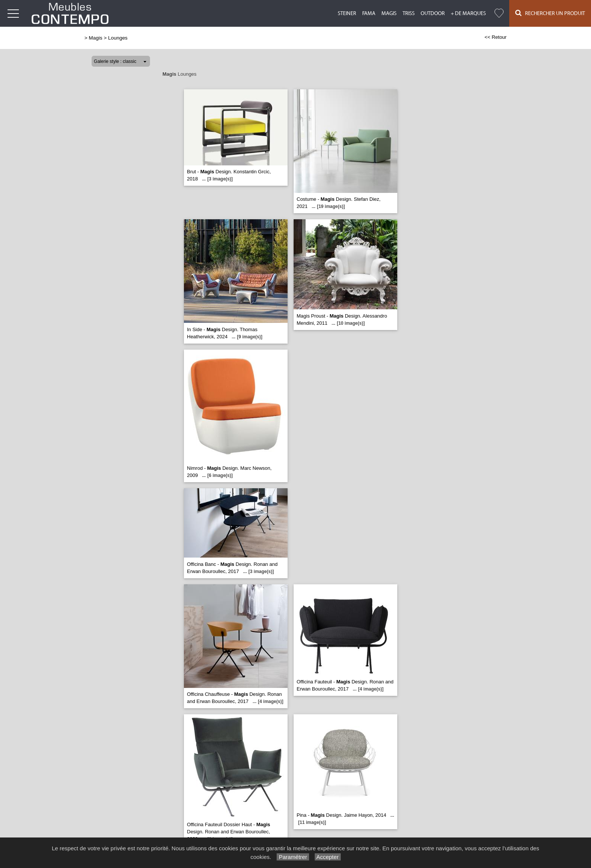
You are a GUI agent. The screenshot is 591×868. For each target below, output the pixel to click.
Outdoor (433, 14)
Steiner (347, 14)
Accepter (328, 857)
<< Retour (495, 37)
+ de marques (468, 14)
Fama (369, 14)
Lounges (118, 38)
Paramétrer (293, 857)
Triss (409, 14)
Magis (389, 14)
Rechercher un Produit (550, 13)
